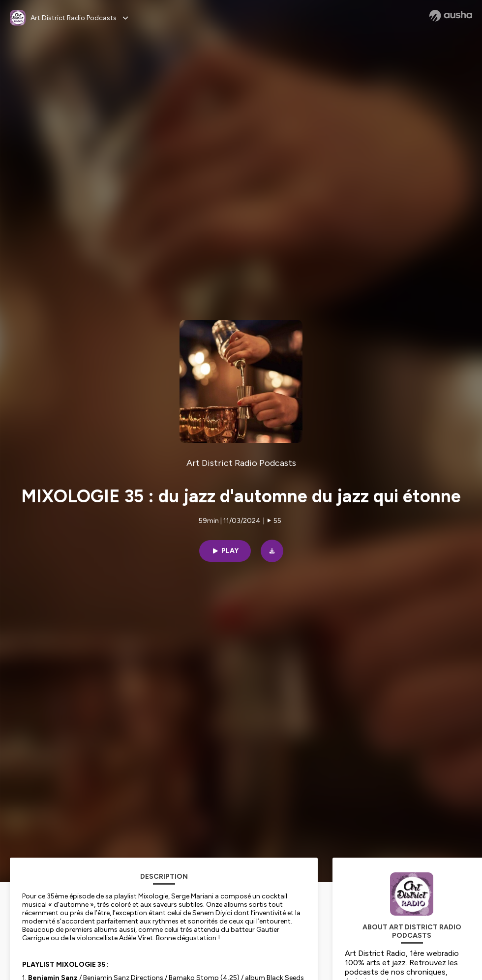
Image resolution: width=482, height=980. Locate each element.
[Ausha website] (451, 16)
